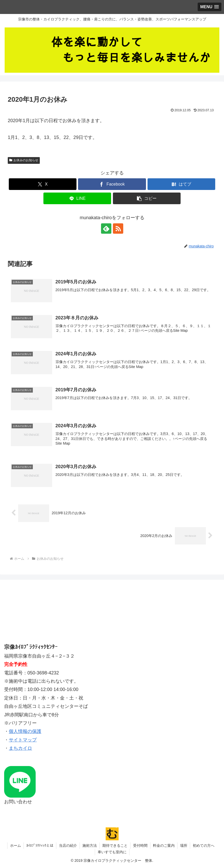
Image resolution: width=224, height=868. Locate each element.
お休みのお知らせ (24, 160)
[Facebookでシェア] (112, 184)
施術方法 (90, 845)
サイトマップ (23, 740)
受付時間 (140, 845)
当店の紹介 (68, 845)
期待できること (115, 845)
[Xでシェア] (43, 184)
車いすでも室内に (112, 852)
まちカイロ (20, 748)
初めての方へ (204, 845)
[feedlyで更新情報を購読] (106, 229)
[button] (147, 198)
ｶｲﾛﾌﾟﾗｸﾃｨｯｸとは (40, 845)
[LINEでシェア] (77, 198)
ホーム (16, 845)
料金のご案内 (164, 845)
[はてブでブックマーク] (181, 184)
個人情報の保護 (25, 731)
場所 (184, 845)
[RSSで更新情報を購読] (118, 229)
